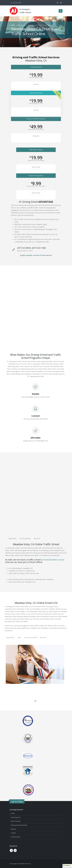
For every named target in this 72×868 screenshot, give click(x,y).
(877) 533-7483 (16, 3)
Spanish (29, 255)
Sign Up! (36, 84)
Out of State (41, 255)
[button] (61, 11)
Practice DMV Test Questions (36, 186)
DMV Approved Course (36, 78)
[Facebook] (57, 3)
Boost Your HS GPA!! (31, 637)
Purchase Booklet (25, 539)
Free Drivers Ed (16, 817)
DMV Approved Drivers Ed (36, 129)
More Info (36, 136)
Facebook (11, 850)
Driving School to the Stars (19, 825)
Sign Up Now (36, 167)
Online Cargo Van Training (36, 160)
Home (13, 813)
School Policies (16, 837)
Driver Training (16, 821)
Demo (19, 637)
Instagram (15, 850)
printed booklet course (53, 560)
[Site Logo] (14, 11)
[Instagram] (61, 3)
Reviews (14, 829)
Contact (13, 833)
